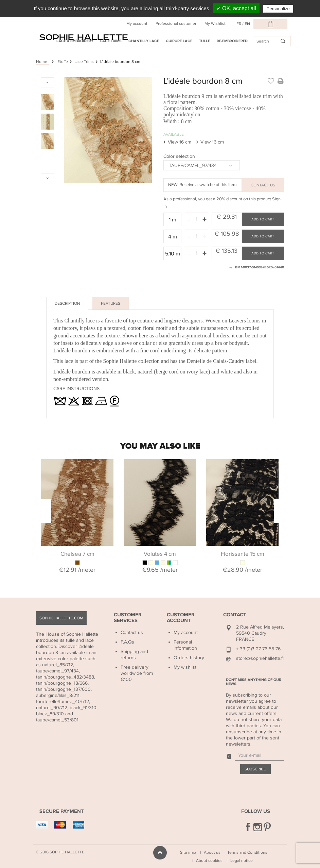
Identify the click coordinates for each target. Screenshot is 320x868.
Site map (188, 852)
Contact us (132, 632)
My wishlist (185, 667)
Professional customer (176, 23)
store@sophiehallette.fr (260, 658)
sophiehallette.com (61, 618)
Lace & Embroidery (75, 41)
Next (279, 511)
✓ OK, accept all (236, 8)
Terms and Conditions (247, 852)
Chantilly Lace (144, 41)
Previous (46, 511)
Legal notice (242, 861)
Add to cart (263, 219)
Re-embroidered (232, 41)
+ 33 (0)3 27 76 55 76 (258, 649)
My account (137, 23)
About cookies (209, 861)
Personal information (185, 645)
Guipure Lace (179, 41)
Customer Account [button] (181, 618)
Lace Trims (111, 41)
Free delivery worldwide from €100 (137, 673)
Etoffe (63, 62)
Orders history (189, 658)
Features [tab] (111, 303)
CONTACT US (263, 185)
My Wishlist (215, 23)
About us (212, 852)
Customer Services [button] (128, 618)
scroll (160, 853)
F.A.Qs (127, 642)
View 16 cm (180, 142)
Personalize (278, 9)
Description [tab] (67, 303)
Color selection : (181, 156)
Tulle (205, 41)
